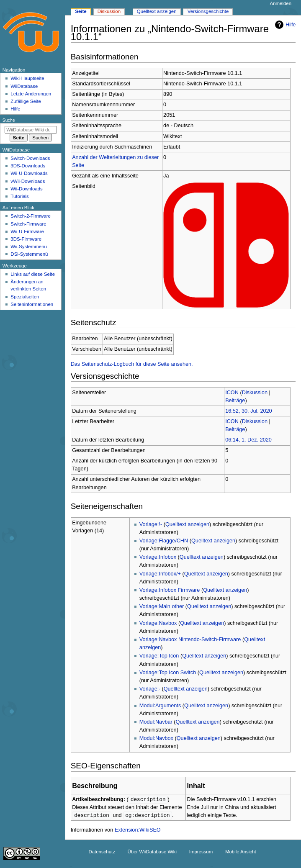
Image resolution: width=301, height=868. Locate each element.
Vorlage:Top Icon (159, 656)
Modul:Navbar (156, 722)
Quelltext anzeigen (187, 524)
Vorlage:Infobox (158, 557)
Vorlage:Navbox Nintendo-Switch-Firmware (190, 639)
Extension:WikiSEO (138, 831)
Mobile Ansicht (241, 853)
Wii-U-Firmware (27, 231)
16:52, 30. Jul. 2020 (248, 411)
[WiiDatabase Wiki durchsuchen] (31, 130)
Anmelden (281, 3)
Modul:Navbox (156, 738)
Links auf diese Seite (33, 274)
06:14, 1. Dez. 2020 (248, 440)
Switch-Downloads (30, 158)
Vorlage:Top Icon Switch (168, 673)
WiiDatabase (24, 86)
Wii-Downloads (26, 189)
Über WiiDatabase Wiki (152, 853)
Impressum (201, 853)
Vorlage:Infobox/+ (160, 574)
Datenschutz (102, 853)
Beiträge (235, 401)
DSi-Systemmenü (29, 254)
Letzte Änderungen (31, 94)
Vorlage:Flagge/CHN (164, 541)
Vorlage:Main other (162, 606)
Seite (81, 11)
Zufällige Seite (26, 101)
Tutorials (20, 196)
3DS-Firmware (26, 239)
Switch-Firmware (28, 224)
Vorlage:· (150, 689)
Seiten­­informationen (32, 304)
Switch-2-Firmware (30, 216)
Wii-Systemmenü (29, 247)
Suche (9, 120)
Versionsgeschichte (208, 11)
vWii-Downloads (28, 181)
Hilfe (284, 25)
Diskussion (255, 393)
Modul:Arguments (160, 706)
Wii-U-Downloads (29, 173)
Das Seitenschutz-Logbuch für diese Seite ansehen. (132, 364)
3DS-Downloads (28, 166)
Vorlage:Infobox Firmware (170, 590)
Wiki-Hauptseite (27, 78)
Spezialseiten (25, 297)
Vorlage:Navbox (158, 623)
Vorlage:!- (151, 524)
